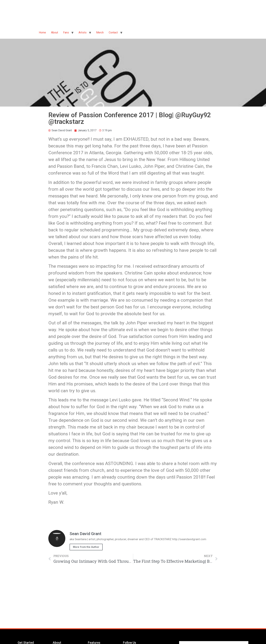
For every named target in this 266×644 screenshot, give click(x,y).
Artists (83, 32)
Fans (66, 32)
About (55, 32)
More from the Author (86, 547)
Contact (113, 32)
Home (42, 32)
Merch (100, 32)
